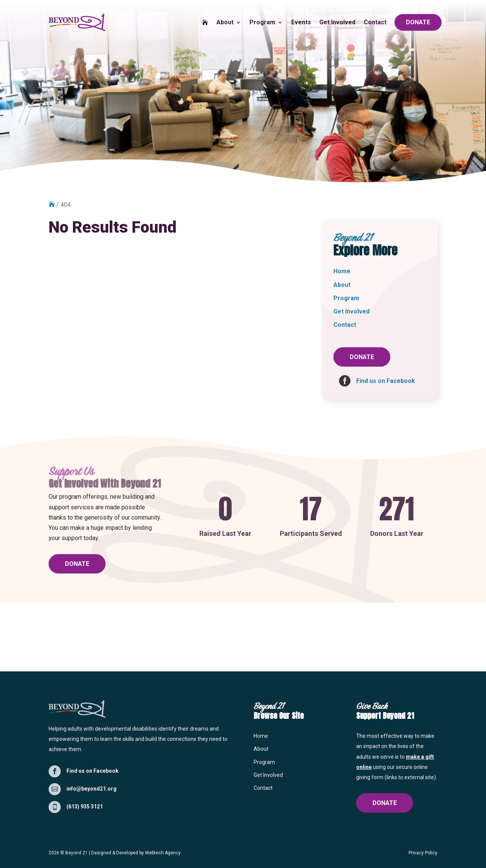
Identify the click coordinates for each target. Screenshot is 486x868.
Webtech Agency (163, 853)
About (225, 22)
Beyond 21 (77, 853)
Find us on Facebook (92, 771)
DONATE (418, 22)
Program (262, 22)
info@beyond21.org (92, 789)
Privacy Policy (423, 853)
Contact (375, 22)
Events (301, 22)
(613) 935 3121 (85, 807)
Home (342, 271)
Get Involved (337, 22)
